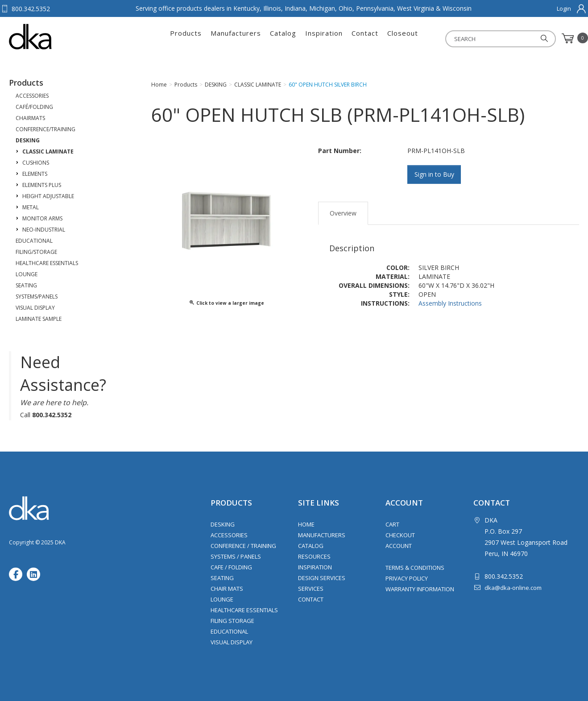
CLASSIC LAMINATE (48, 151)
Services (311, 589)
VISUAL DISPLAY (35, 308)
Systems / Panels (236, 556)
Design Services (322, 578)
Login (564, 8)
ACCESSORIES (32, 96)
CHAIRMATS (30, 118)
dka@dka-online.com (513, 588)
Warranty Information (420, 589)
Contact (365, 38)
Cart (392, 524)
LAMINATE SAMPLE (39, 319)
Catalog (283, 38)
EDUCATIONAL (34, 241)
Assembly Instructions (450, 303)
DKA (53, 37)
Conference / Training (243, 546)
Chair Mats (227, 589)
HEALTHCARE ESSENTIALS (47, 263)
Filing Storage (232, 621)
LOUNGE (27, 274)
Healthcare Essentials (244, 610)
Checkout (400, 535)
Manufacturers (236, 38)
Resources (314, 556)
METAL (31, 207)
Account (399, 546)
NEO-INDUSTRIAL (44, 230)
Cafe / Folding (231, 567)
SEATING (26, 285)
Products (186, 38)
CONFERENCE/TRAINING (46, 129)
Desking (223, 524)
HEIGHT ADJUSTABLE (48, 196)
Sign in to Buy (434, 174)
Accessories (229, 535)
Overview (343, 213)
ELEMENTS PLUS (42, 185)
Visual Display (232, 642)
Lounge (222, 599)
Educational (229, 631)
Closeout (403, 38)
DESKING (28, 140)
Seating (222, 578)
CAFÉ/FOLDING (34, 107)
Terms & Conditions (415, 568)
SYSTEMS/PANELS (37, 297)
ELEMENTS (35, 174)
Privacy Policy (407, 578)
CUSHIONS (36, 163)
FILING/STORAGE (36, 252)
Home (306, 524)
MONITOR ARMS (42, 218)
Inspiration (324, 38)
